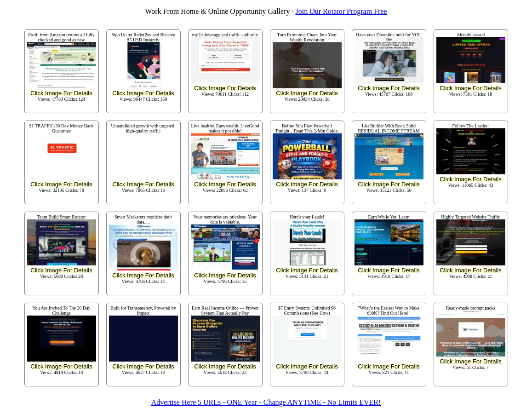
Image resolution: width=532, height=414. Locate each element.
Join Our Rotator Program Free (341, 11)
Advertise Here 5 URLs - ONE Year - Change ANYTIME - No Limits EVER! (266, 402)
